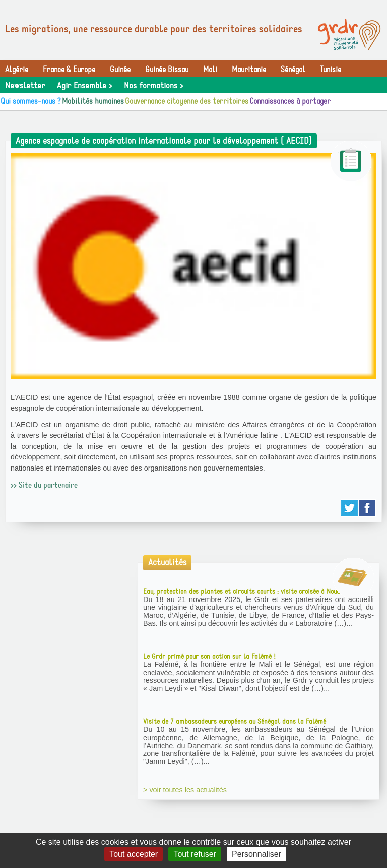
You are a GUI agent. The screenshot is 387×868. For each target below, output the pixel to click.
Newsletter (25, 86)
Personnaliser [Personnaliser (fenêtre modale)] (256, 854)
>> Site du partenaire (44, 485)
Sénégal (293, 70)
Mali (210, 70)
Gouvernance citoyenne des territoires (187, 101)
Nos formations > (153, 86)
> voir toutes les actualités (185, 790)
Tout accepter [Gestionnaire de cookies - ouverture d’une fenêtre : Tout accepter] (134, 854)
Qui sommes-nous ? (31, 101)
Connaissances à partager (290, 101)
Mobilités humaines (93, 101)
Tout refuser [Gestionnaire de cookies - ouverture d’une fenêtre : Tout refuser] (195, 854)
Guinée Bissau (167, 70)
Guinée (120, 70)
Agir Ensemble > (84, 86)
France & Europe (69, 70)
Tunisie (331, 70)
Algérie (17, 70)
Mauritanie (249, 70)
